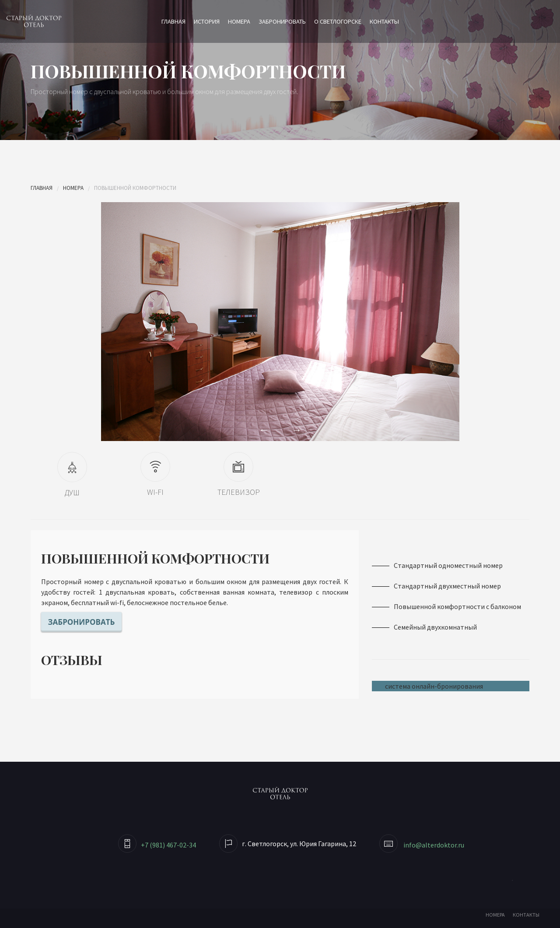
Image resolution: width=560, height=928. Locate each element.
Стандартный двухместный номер (447, 586)
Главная (173, 21)
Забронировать (282, 21)
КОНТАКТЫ (526, 915)
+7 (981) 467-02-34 (168, 845)
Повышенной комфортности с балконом (457, 606)
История (207, 21)
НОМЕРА (495, 915)
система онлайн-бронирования (434, 686)
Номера (239, 21)
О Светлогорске (338, 21)
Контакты (384, 21)
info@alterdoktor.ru (434, 845)
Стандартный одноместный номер (448, 565)
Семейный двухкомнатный (435, 627)
